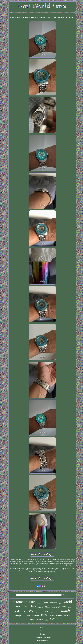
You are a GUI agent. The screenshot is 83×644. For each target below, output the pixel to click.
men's (54, 619)
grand (52, 612)
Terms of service (42, 640)
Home (42, 628)
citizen (17, 607)
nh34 (29, 616)
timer (24, 616)
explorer (53, 603)
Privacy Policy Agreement (42, 637)
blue (46, 603)
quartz (41, 607)
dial (25, 606)
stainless (31, 620)
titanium (59, 616)
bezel (52, 615)
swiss (46, 620)
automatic (20, 602)
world (68, 602)
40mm (40, 619)
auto (46, 611)
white (25, 612)
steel (32, 611)
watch (65, 611)
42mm (47, 607)
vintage (18, 615)
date (64, 607)
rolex (67, 615)
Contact (42, 634)
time (32, 602)
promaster (39, 612)
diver (57, 612)
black (33, 606)
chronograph (56, 607)
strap (60, 603)
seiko (18, 611)
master (40, 603)
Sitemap (42, 631)
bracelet (36, 615)
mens (44, 615)
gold (69, 607)
